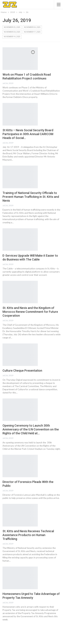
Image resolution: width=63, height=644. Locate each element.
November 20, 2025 (12, 32)
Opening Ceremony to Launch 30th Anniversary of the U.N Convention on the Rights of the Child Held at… (31, 429)
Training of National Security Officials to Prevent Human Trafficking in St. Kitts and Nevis (31, 197)
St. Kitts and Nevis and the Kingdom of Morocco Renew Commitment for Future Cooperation (30, 312)
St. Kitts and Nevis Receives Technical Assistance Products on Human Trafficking (28, 535)
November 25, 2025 (12, 27)
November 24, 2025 (32, 27)
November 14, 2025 (12, 37)
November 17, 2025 (32, 32)
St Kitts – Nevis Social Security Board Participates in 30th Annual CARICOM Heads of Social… (28, 134)
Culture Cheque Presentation (22, 371)
